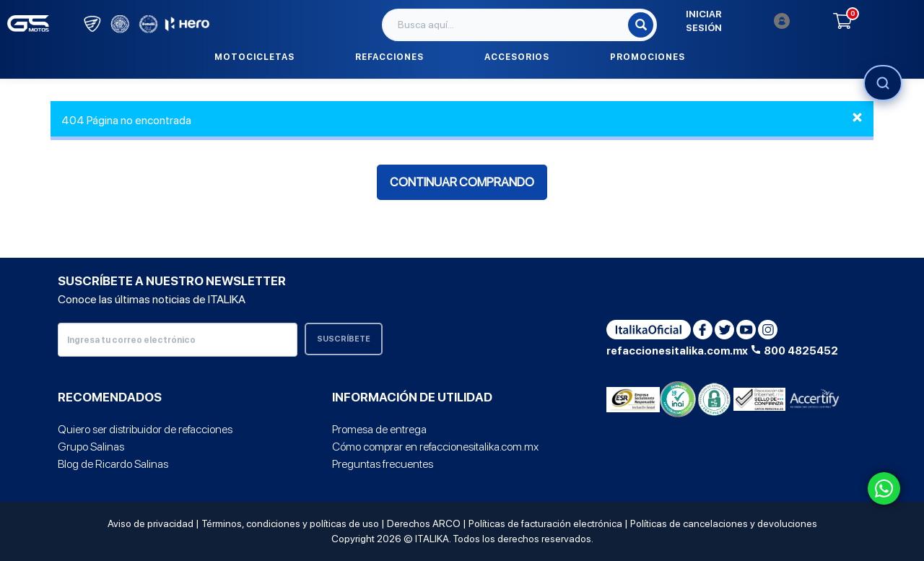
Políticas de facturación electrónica (545, 523)
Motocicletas (254, 57)
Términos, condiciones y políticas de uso (290, 523)
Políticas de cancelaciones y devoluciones (724, 523)
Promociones (648, 57)
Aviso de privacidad (151, 523)
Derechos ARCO (424, 523)
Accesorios (517, 57)
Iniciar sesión (738, 21)
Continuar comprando (462, 182)
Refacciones (389, 57)
